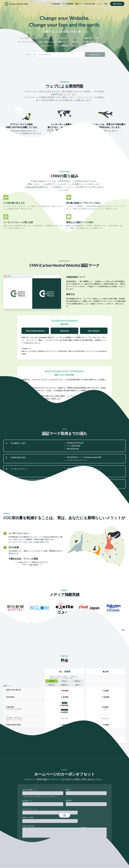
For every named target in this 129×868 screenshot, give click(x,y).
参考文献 (23, 141)
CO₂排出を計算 (95, 54)
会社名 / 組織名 (27, 790)
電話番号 (69, 801)
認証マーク (79, 4)
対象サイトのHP (28, 817)
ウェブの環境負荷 (68, 4)
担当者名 (25, 801)
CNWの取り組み (90, 4)
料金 (106, 4)
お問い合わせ (117, 4)
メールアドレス (28, 809)
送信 (64, 843)
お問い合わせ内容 (28, 826)
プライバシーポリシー (64, 854)
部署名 (68, 790)
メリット (100, 4)
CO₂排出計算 (56, 4)
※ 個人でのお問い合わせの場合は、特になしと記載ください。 (40, 797)
